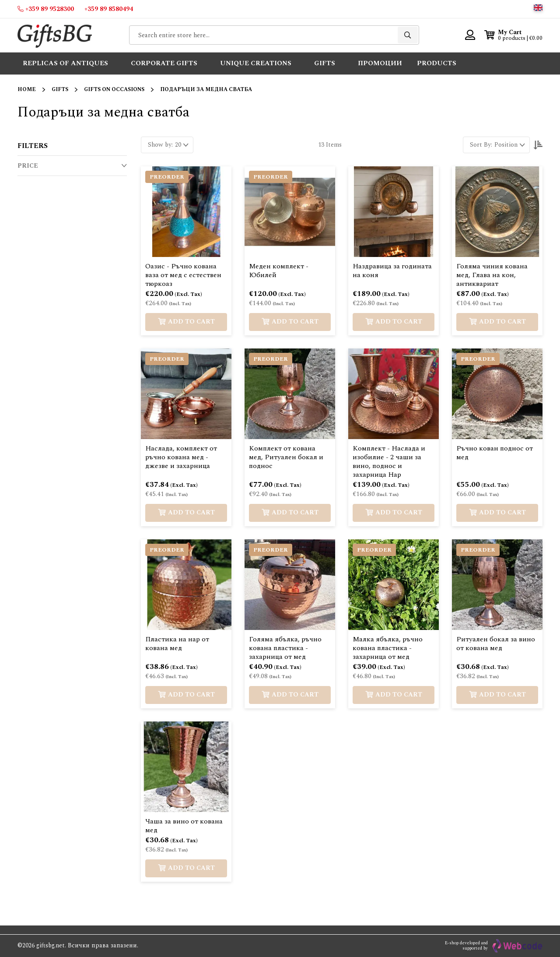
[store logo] (55, 35)
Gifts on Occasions (114, 90)
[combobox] (274, 35)
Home (27, 90)
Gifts (60, 90)
